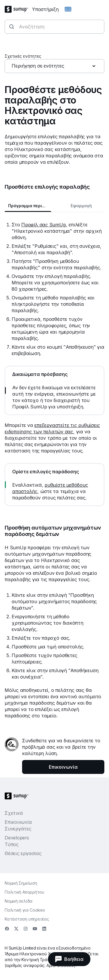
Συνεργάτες (18, 829)
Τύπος (12, 844)
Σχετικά (14, 813)
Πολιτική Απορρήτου (24, 892)
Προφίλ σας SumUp (43, 225)
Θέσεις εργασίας (23, 853)
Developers (17, 838)
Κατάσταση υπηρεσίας (27, 919)
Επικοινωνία (18, 822)
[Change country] (68, 9)
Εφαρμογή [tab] (81, 206)
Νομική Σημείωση (21, 883)
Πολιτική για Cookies (25, 910)
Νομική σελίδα (19, 901)
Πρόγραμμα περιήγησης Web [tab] (30, 206)
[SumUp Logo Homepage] (18, 9)
